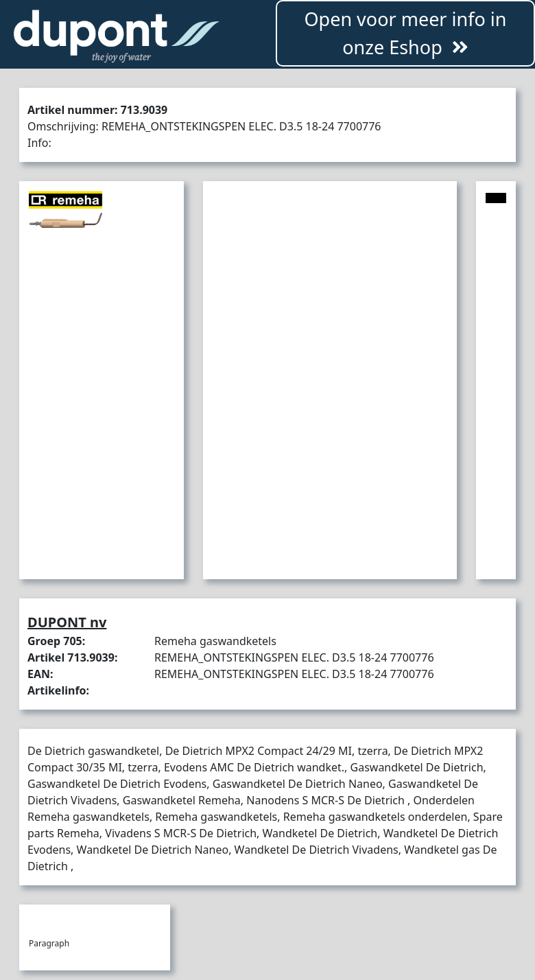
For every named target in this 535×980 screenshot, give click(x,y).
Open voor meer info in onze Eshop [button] (405, 33)
